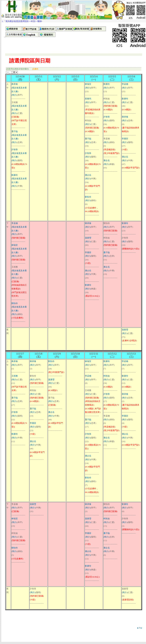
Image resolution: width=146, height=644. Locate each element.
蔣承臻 (15, 84)
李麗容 (125, 139)
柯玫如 (107, 376)
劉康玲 (15, 175)
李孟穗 (125, 84)
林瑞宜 (88, 84)
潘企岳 (88, 175)
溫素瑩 (88, 238)
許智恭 (15, 150)
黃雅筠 (88, 99)
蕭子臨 (15, 131)
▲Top (139, 628)
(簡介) (14, 95)
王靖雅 (15, 376)
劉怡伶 (88, 197)
